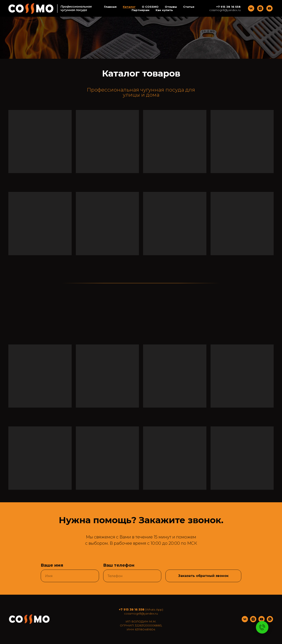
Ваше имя (52, 565)
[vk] (251, 8)
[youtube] (269, 8)
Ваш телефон (119, 565)
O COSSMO (150, 7)
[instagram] (260, 8)
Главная (110, 7)
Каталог (129, 7)
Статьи (189, 7)
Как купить (164, 10)
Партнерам (140, 10)
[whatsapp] (270, 621)
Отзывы (171, 7)
